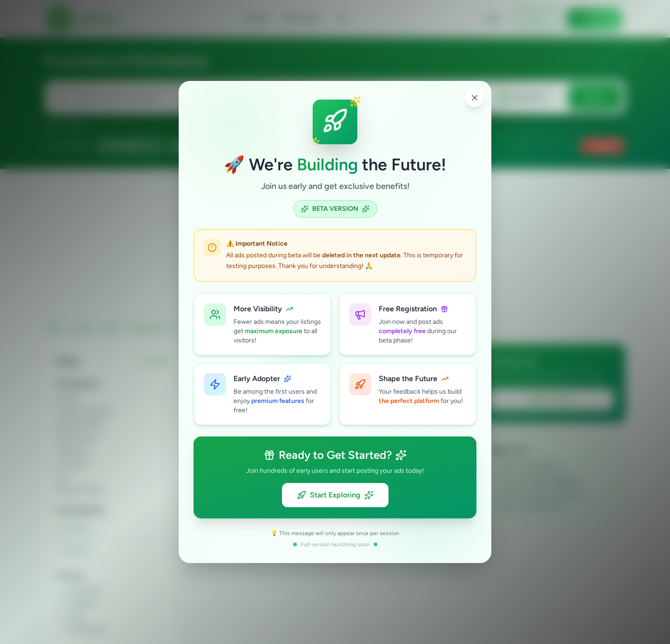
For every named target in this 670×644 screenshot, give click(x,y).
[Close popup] (475, 98)
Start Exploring (335, 495)
